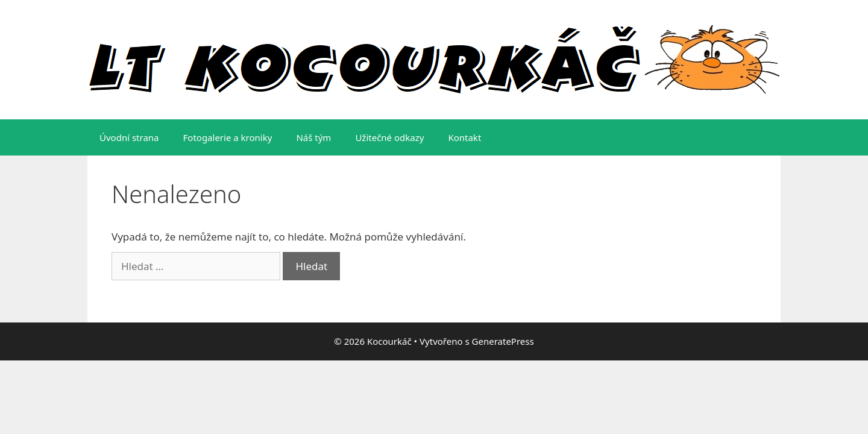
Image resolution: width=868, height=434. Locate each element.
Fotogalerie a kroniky (228, 137)
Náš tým (313, 137)
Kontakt (464, 137)
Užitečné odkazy (389, 137)
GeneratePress (503, 341)
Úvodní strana (129, 137)
